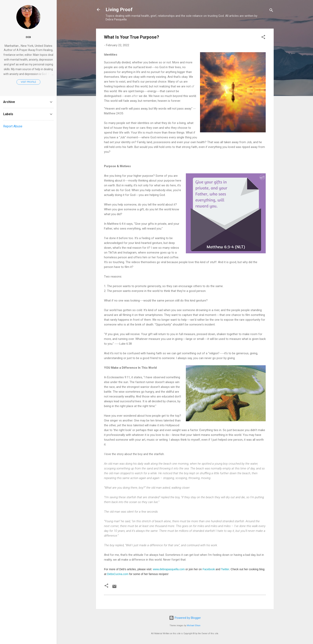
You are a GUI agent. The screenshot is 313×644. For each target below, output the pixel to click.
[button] (263, 38)
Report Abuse (13, 126)
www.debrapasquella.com (169, 569)
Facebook (209, 569)
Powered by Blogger (185, 618)
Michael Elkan (194, 626)
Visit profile (28, 82)
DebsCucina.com (118, 574)
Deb (28, 37)
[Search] (271, 11)
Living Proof (119, 10)
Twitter (225, 569)
